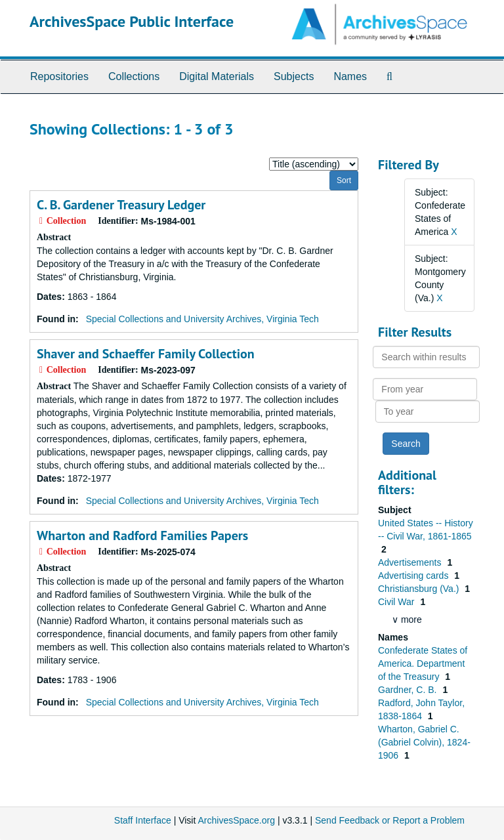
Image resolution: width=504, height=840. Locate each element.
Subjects (294, 76)
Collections (134, 76)
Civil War (397, 602)
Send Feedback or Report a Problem (390, 820)
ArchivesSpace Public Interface (132, 21)
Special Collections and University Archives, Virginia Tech (202, 319)
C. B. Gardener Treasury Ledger (121, 205)
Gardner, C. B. (409, 690)
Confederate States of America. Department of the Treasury (423, 663)
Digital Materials (217, 76)
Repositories (59, 76)
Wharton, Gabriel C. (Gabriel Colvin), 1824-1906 (424, 742)
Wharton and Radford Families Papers (142, 535)
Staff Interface (143, 820)
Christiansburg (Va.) (420, 589)
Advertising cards (414, 576)
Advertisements (411, 562)
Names (350, 76)
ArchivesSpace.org (236, 820)
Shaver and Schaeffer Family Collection (146, 354)
